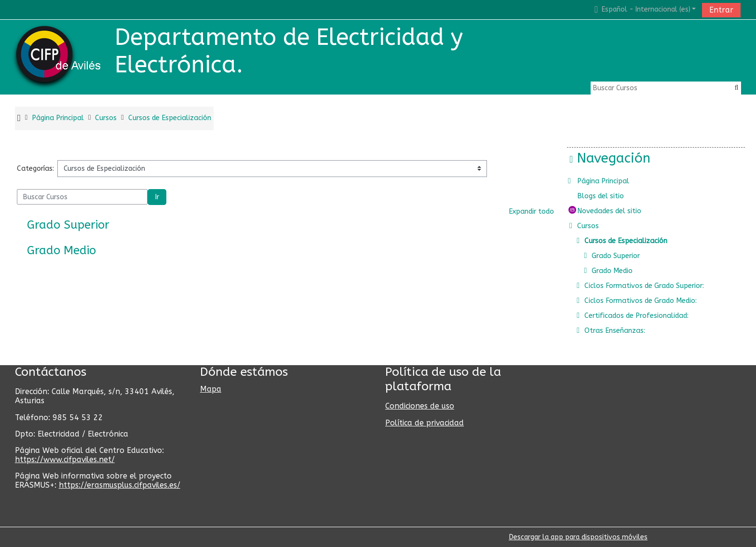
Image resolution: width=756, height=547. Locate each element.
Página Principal (610, 181)
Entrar (721, 10)
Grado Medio (61, 250)
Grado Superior (68, 225)
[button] (644, 9)
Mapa (211, 389)
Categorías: (35, 169)
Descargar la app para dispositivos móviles (578, 537)
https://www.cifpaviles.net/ (65, 459)
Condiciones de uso (420, 406)
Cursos (595, 226)
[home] (59, 57)
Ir (157, 197)
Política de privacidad (425, 423)
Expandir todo (531, 212)
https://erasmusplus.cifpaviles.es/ (120, 485)
